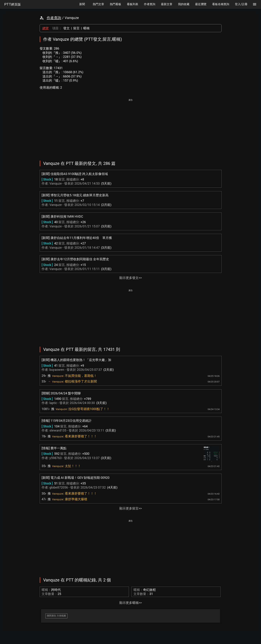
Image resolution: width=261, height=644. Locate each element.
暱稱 (86, 28)
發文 (66, 28)
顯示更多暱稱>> (131, 603)
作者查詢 (54, 18)
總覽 (45, 28)
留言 (76, 28)
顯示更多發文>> (131, 278)
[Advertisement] (131, 127)
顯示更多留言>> (131, 508)
